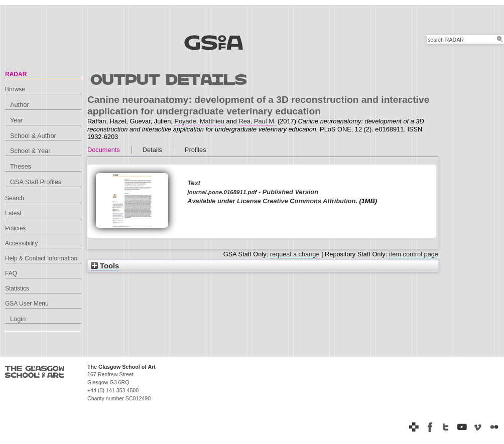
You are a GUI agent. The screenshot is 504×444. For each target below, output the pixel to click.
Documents (104, 150)
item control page (414, 254)
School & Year (30, 151)
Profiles (196, 150)
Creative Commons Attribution (309, 201)
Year (17, 120)
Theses (21, 166)
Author (20, 105)
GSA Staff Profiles (36, 182)
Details (152, 150)
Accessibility (21, 243)
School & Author (33, 136)
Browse (15, 89)
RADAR (16, 74)
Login (18, 319)
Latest (13, 213)
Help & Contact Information (41, 258)
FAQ (11, 273)
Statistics (17, 288)
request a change (295, 254)
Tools (105, 266)
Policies (15, 228)
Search (15, 198)
